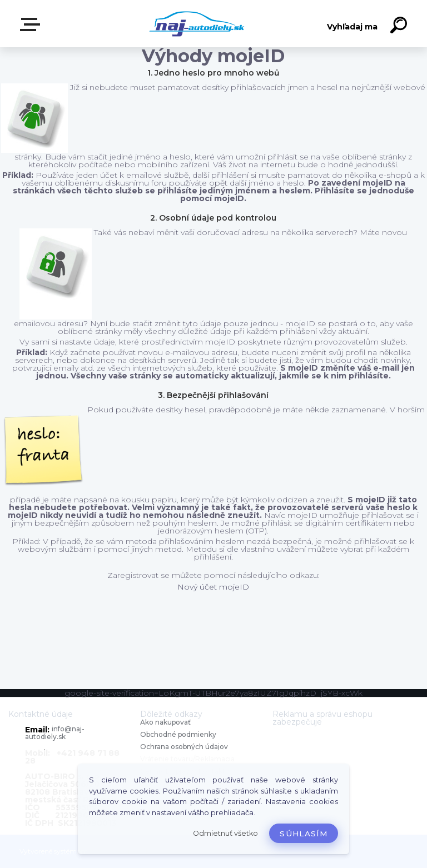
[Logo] (197, 24)
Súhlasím (304, 834)
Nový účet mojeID (213, 587)
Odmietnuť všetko (225, 833)
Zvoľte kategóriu (32, 24)
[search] (400, 27)
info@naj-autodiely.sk (55, 733)
